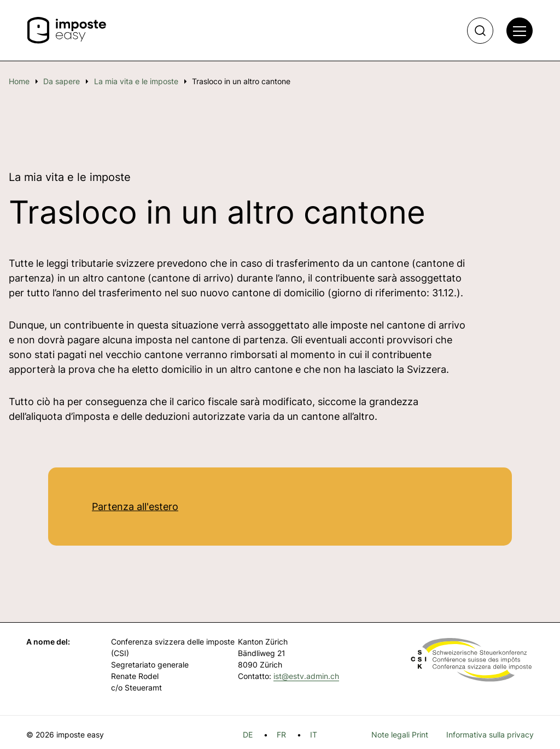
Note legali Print (400, 735)
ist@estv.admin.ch (306, 676)
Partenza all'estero (135, 507)
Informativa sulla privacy (490, 735)
